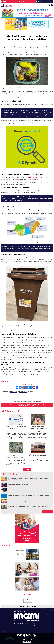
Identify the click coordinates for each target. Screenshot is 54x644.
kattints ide (14, 171)
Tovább (27, 469)
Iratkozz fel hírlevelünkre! (27, 406)
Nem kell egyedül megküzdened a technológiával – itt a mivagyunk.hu (16, 428)
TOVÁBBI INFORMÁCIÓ (27, 639)
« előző (3, 396)
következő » (49, 396)
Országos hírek (9, 32)
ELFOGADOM (27, 642)
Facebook (52, 5)
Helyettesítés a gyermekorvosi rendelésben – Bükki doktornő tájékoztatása (29, 496)
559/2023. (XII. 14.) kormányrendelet (34, 177)
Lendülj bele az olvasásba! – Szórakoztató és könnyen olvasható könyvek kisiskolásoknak (28, 479)
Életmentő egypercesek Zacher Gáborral (19, 485)
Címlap (2, 32)
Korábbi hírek (47, 512)
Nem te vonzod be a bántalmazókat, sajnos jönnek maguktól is (38, 428)
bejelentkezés (23, 392)
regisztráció (14, 392)
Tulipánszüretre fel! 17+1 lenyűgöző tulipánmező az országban (25, 501)
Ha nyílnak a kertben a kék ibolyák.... (16, 455)
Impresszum (27, 633)
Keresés (49, 5)
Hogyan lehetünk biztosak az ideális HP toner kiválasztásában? (25, 490)
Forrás (2, 381)
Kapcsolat (27, 631)
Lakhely (39, 1)
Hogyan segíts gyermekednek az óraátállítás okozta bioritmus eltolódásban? (38, 456)
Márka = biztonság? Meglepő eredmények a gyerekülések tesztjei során (28, 506)
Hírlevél (5, 1)
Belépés (22, 1)
